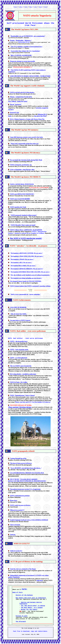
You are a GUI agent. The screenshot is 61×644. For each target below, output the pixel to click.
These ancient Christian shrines (20, 407)
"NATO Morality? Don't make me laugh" (23, 225)
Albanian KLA (42, 114)
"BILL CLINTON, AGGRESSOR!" (21, 55)
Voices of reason (15, 525)
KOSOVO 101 (15, 113)
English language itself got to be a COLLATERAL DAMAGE (29, 520)
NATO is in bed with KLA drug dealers (22, 92)
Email (46, 7)
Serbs (10, 116)
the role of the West (40, 116)
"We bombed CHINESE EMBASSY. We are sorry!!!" (27, 269)
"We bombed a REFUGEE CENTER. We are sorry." (27, 253)
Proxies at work (22, 616)
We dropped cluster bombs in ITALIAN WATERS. (26, 281)
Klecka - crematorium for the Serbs (21, 97)
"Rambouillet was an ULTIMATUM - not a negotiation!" (28, 36)
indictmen (40, 580)
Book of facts (18, 592)
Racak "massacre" (16, 104)
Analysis (13, 535)
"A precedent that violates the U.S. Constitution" (25, 51)
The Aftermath (21, 622)
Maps (31, 7)
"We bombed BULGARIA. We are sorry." (23, 266)
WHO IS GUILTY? (16, 551)
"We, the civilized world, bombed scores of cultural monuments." (30, 275)
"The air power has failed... (19, 314)
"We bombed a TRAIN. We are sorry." (22, 259)
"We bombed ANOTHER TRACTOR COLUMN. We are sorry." (30, 272)
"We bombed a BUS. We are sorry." (21, 263)
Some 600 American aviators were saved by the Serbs (27, 137)
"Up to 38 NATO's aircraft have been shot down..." (26, 468)
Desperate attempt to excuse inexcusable (23, 61)
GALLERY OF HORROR (18, 307)
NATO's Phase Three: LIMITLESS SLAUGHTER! (26, 230)
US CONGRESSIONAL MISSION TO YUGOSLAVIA (27, 473)
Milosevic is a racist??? (17, 510)
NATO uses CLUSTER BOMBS (20, 199)
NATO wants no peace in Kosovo (20, 505)
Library (21, 7)
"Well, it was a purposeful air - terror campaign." (25, 294)
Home (15, 7)
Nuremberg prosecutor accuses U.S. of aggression (25, 489)
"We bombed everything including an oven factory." (26, 278)
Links (35, 7)
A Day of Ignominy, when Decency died (22, 170)
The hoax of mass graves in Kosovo (21, 463)
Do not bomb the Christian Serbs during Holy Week (26, 160)
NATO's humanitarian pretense (20, 496)
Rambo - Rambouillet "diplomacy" (21, 41)
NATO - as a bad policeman (19, 358)
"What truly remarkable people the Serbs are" (25, 144)
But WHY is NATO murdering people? (26, 238)
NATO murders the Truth (18, 207)
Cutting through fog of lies (18, 458)
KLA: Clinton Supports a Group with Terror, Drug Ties (27, 119)
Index (26, 7)
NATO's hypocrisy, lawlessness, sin (21, 165)
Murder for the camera (29, 610)
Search (41, 7)
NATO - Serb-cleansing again (19, 350)
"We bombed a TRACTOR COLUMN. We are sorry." (27, 256)
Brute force (14, 500)
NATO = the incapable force (19, 341)
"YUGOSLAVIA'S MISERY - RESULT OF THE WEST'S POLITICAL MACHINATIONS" (27, 480)
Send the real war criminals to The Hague (23, 569)
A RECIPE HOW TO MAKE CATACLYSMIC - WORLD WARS (30, 76)
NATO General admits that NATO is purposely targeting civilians (30, 286)
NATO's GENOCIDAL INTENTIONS (22, 184)
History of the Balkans (24, 595)
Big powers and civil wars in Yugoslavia (31, 598)
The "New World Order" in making (33, 606)
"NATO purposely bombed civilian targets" (24, 215)
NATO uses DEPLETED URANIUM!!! (22, 194)
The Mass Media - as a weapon (32, 608)
